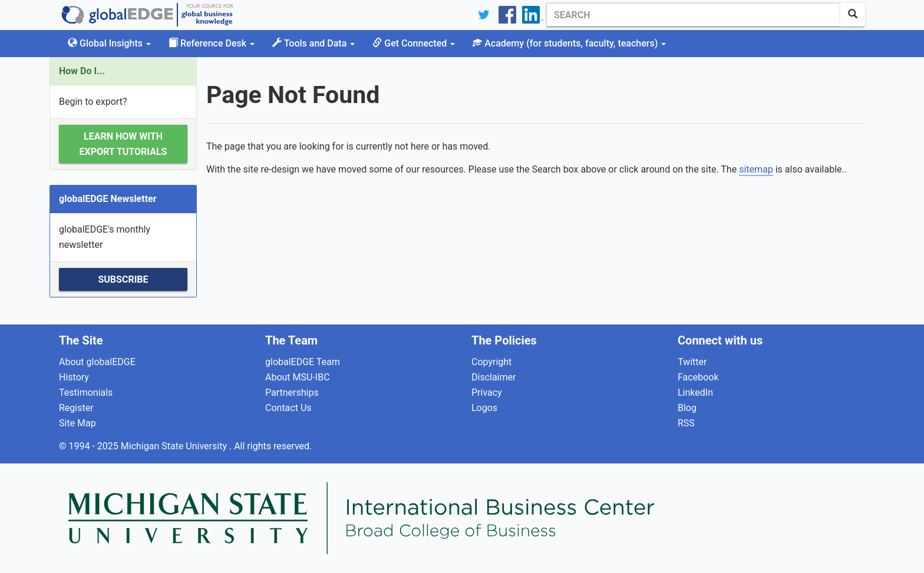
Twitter (692, 362)
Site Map (77, 423)
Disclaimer (494, 377)
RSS (686, 423)
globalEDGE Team (303, 362)
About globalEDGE (97, 362)
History (74, 377)
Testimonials (86, 393)
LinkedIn (695, 393)
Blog (687, 408)
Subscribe (123, 279)
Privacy (487, 393)
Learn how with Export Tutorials (123, 144)
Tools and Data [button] (313, 43)
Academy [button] (569, 43)
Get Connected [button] (414, 43)
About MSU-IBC (298, 377)
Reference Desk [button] (212, 43)
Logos (484, 408)
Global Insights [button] (109, 43)
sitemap (756, 169)
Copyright (491, 362)
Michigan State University (175, 446)
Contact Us (288, 408)
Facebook (698, 377)
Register (76, 408)
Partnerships (292, 393)
